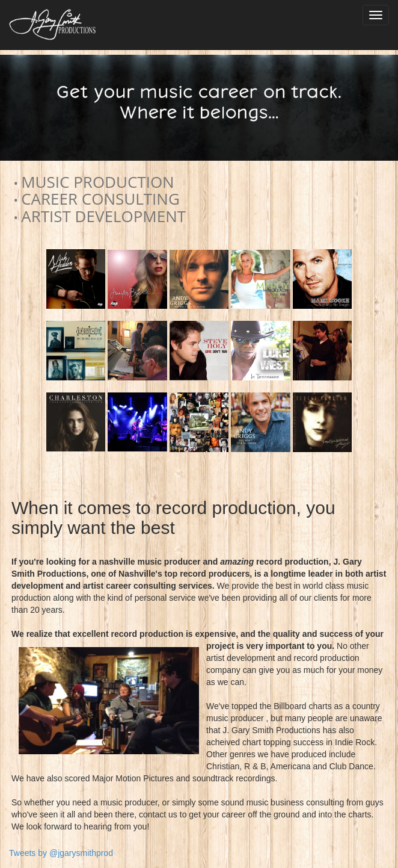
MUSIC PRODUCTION (97, 182)
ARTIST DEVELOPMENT (103, 216)
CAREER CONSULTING (100, 199)
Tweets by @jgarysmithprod (61, 853)
